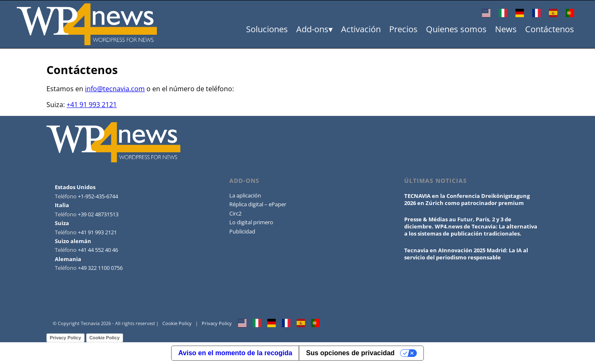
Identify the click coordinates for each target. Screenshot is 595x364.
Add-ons (312, 29)
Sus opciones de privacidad (350, 353)
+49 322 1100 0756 (100, 268)
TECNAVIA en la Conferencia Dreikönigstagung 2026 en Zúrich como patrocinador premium (467, 199)
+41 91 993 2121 (92, 105)
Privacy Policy (217, 323)
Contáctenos (550, 29)
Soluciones (267, 29)
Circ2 (235, 213)
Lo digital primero (251, 222)
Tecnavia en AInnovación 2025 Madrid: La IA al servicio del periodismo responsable (466, 254)
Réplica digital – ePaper (258, 204)
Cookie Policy (177, 323)
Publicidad (242, 231)
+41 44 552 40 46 (98, 250)
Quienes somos (456, 29)
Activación (361, 29)
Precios (403, 29)
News (506, 29)
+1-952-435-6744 (98, 196)
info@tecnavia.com (115, 89)
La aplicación (245, 195)
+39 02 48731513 (98, 214)
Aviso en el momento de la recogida (235, 353)
